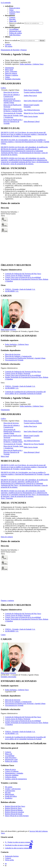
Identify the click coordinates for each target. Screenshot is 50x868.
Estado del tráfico (11, 796)
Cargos (3, 635)
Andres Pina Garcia (30, 96)
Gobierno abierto (11, 777)
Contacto (12, 17)
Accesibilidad (14, 29)
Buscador (12, 19)
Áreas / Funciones (7, 498)
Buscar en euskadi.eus (17, 23)
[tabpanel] (25, 103)
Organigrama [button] (9, 68)
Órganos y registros (7, 601)
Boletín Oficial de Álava (13, 808)
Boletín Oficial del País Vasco (15, 806)
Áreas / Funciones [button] (11, 71)
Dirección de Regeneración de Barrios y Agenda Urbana (13, 110)
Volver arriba (9, 860)
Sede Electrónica (15, 35)
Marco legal (5, 456)
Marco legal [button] (9, 70)
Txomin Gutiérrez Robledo (33, 92)
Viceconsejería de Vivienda (13, 113)
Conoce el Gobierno (12, 771)
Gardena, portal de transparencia (16, 779)
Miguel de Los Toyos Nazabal (34, 113)
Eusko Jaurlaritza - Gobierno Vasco (32, 64)
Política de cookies (16, 33)
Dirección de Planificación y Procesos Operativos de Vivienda (13, 122)
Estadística (9, 798)
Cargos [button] (7, 77)
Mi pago (8, 793)
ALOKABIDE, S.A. (12, 291)
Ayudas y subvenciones (13, 789)
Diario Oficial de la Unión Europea (17, 816)
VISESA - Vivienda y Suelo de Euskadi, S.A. (20, 289)
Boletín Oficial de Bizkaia (14, 810)
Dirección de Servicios (11, 92)
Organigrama (5, 410)
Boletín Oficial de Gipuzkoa (14, 812)
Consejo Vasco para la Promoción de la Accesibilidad (23, 277)
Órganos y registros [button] (12, 75)
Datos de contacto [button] (11, 73)
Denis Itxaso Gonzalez (31, 90)
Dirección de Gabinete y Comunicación (12, 96)
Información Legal (11, 759)
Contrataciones (10, 791)
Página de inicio (15, 8)
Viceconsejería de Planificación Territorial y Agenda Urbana (12, 101)
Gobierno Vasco (15, 12)
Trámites (12, 14)
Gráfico (3, 88)
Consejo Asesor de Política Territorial (18, 276)
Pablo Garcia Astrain (31, 116)
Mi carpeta (9, 46)
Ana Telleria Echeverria (32, 110)
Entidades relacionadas (9, 677)
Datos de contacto (7, 537)
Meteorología (10, 794)
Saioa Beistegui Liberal (32, 122)
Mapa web (13, 21)
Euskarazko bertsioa (12, 856)
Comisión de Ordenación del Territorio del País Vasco (23, 274)
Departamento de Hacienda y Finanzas (14, 50)
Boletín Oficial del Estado (14, 814)
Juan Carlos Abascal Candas (33, 101)
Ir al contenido (6, 3)
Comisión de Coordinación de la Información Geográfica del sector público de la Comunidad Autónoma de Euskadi (25, 393)
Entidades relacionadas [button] (13, 79)
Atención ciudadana (12, 775)
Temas (11, 10)
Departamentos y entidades (14, 773)
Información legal (15, 31)
